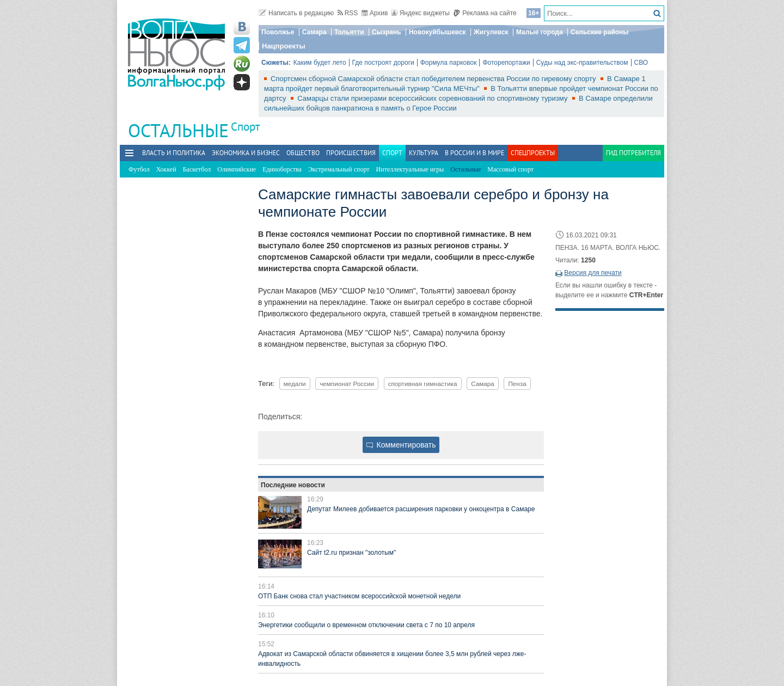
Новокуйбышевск (437, 32)
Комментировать (401, 445)
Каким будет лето (320, 63)
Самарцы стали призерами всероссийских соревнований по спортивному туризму (433, 98)
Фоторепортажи (506, 63)
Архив (375, 13)
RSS (348, 13)
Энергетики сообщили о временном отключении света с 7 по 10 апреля (366, 625)
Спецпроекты (533, 153)
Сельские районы (600, 32)
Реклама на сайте (485, 13)
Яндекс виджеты (421, 13)
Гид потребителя (633, 153)
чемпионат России (347, 384)
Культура (424, 153)
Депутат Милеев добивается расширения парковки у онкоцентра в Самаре (421, 509)
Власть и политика (174, 153)
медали (295, 384)
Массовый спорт (510, 169)
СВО (641, 63)
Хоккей (166, 169)
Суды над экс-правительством (582, 63)
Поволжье (278, 32)
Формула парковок (449, 63)
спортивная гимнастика (423, 384)
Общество (303, 153)
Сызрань (387, 32)
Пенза (517, 384)
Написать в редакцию (296, 13)
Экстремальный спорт (339, 169)
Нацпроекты (284, 46)
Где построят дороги (383, 63)
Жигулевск (491, 32)
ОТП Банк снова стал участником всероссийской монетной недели (359, 596)
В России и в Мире (474, 153)
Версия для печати (593, 273)
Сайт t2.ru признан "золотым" (351, 553)
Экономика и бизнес (246, 153)
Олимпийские (237, 169)
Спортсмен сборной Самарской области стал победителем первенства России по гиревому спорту (434, 79)
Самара (314, 32)
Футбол (139, 169)
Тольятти (349, 32)
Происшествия (351, 153)
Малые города (540, 32)
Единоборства (282, 169)
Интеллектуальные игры (410, 169)
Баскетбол (197, 169)
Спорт (245, 127)
